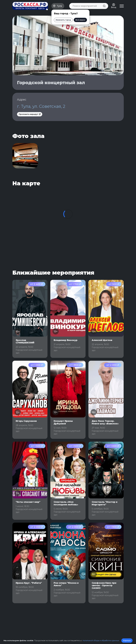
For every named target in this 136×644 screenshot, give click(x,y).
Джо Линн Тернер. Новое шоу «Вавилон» (105, 422)
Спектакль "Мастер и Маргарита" (105, 503)
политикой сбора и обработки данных (101, 640)
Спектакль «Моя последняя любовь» (66, 503)
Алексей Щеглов (102, 340)
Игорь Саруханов (26, 421)
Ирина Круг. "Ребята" (29, 583)
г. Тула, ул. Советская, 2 (41, 106)
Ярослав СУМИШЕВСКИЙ (25, 341)
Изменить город (63, 20)
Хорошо (127, 641)
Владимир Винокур (66, 340)
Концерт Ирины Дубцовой (63, 422)
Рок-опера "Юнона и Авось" (66, 584)
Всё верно (80, 20)
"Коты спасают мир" (28, 502)
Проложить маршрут (30, 114)
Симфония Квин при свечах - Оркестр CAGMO (104, 586)
